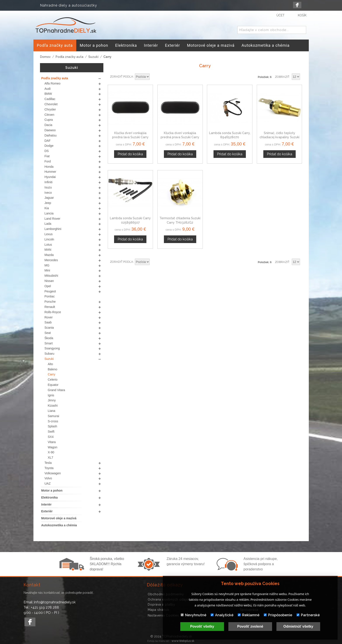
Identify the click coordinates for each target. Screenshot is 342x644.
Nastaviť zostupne (154, 77)
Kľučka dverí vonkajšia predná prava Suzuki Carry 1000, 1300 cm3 (180, 137)
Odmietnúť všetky (298, 626)
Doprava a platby (161, 604)
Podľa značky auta (69, 57)
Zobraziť (282, 77)
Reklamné (249, 615)
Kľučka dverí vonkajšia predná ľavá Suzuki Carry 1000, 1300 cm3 (130, 137)
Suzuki (93, 57)
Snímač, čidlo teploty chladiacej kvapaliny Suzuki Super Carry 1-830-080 (280, 137)
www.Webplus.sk (183, 641)
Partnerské (308, 615)
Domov (45, 57)
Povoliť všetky (202, 626)
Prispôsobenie (278, 615)
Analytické (222, 615)
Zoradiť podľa (122, 77)
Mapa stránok (158, 610)
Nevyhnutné (194, 615)
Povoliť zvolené (250, 626)
